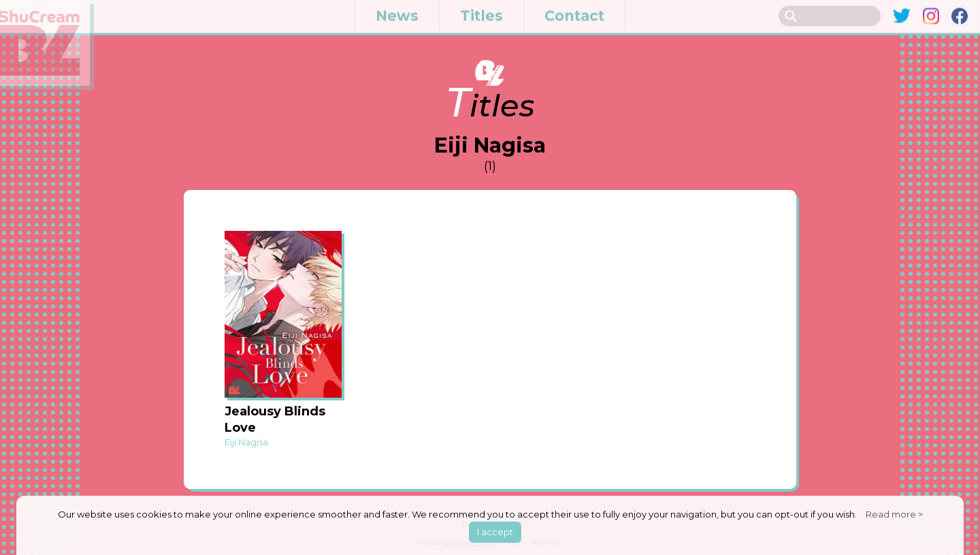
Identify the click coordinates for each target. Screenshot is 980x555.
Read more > (894, 514)
